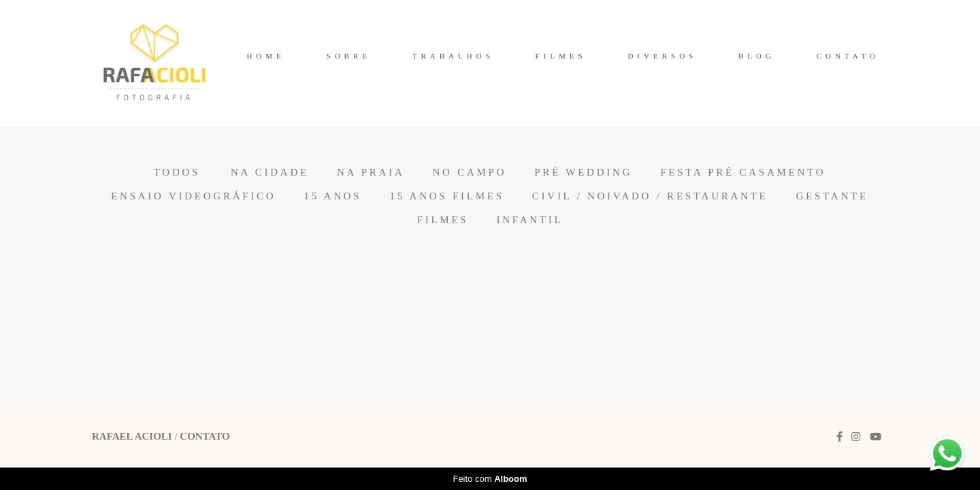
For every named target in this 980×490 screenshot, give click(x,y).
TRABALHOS (453, 56)
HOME (265, 56)
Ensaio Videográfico (193, 196)
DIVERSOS (662, 56)
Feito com (490, 479)
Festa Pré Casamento (743, 173)
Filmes (443, 220)
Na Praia (371, 173)
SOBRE (349, 56)
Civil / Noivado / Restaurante (650, 196)
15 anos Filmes (446, 196)
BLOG (757, 56)
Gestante (832, 196)
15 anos (332, 196)
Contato (205, 437)
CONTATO (848, 56)
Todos (177, 173)
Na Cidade (270, 173)
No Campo (470, 173)
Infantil (529, 220)
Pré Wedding (583, 173)
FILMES (561, 56)
